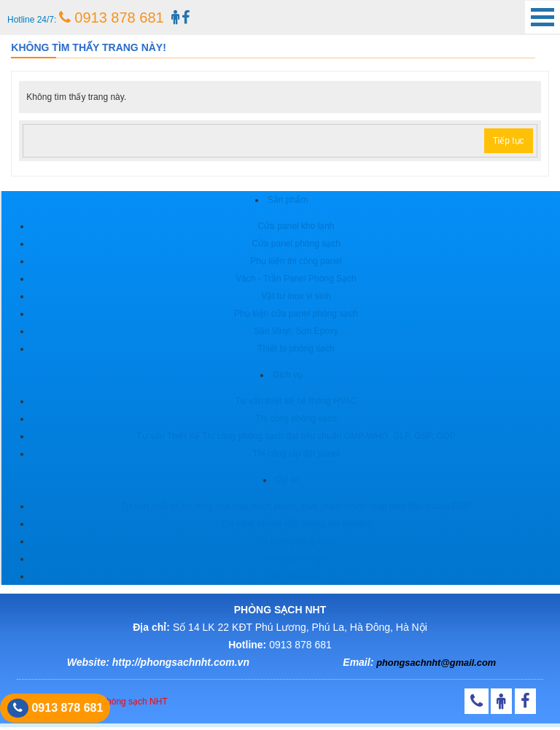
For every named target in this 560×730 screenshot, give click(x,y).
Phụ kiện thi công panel (296, 261)
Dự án (288, 480)
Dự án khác (296, 576)
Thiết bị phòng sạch (296, 349)
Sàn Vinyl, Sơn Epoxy (296, 331)
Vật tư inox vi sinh (296, 296)
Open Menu (542, 17)
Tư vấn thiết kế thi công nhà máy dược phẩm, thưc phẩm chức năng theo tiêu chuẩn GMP (296, 506)
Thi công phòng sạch (296, 419)
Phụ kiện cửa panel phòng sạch (296, 314)
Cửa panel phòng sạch (296, 244)
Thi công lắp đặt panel (296, 454)
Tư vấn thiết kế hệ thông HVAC (296, 401)
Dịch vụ (288, 375)
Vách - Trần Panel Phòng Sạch (296, 279)
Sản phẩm (288, 200)
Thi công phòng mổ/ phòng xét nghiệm (296, 524)
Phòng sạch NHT (134, 702)
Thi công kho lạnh (296, 559)
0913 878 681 (112, 18)
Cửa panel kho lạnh (296, 226)
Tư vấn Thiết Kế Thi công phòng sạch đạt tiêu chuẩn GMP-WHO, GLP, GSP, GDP (296, 436)
